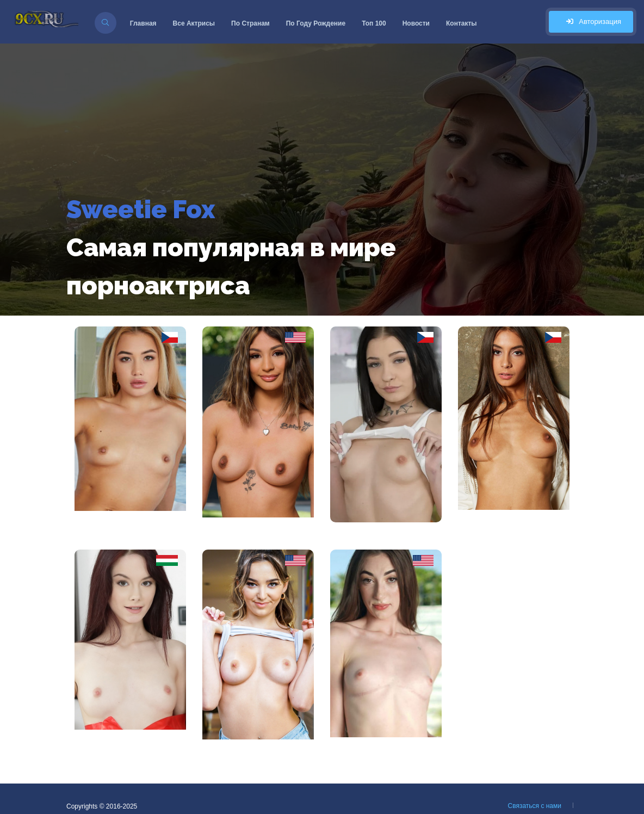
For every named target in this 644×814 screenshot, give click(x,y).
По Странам (250, 23)
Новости (416, 23)
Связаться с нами (535, 806)
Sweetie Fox (141, 209)
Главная (143, 23)
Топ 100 (374, 23)
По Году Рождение (316, 23)
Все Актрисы (194, 23)
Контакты (462, 23)
